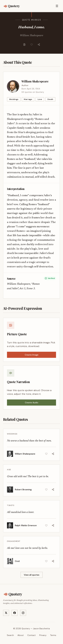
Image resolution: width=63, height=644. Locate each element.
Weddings (14, 99)
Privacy (43, 635)
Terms (53, 635)
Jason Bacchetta (41, 628)
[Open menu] (57, 6)
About (21, 635)
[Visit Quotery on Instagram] (23, 613)
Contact (31, 635)
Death (50, 99)
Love (40, 99)
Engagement (14, 541)
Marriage (28, 99)
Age (9, 470)
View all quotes (32, 575)
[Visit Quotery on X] (6, 613)
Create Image (32, 355)
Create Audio (32, 403)
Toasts (11, 505)
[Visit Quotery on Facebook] (15, 613)
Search (10, 635)
